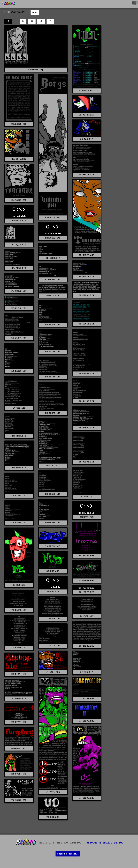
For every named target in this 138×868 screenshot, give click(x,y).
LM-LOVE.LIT (53, 466)
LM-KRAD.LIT (19, 436)
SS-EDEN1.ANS (53, 546)
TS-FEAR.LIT (87, 616)
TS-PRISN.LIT (19, 648)
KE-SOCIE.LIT (87, 324)
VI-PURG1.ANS (19, 748)
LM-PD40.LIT (87, 497)
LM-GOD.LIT (19, 408)
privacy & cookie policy (105, 843)
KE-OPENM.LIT (19, 308)
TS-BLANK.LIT (19, 610)
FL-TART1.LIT (87, 277)
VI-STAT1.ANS (19, 774)
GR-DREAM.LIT (87, 295)
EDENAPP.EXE (19, 221)
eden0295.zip (36, 70)
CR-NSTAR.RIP (87, 115)
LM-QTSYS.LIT (19, 496)
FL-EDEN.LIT (53, 258)
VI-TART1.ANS (19, 800)
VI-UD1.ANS (53, 817)
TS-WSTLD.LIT (53, 646)
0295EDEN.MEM (87, 91)
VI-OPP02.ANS (87, 721)
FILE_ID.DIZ (19, 245)
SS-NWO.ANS (53, 571)
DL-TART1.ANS (19, 200)
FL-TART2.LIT (53, 280)
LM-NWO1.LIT (19, 468)
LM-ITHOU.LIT (87, 428)
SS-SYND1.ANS (87, 581)
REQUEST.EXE (87, 517)
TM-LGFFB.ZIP (87, 592)
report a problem (68, 854)
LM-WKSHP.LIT (19, 523)
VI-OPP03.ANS (87, 798)
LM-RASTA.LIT (53, 523)
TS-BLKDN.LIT (53, 619)
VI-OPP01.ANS (19, 722)
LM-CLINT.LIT (19, 338)
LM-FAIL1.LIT (19, 371)
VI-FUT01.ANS (87, 699)
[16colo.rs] (8, 4)
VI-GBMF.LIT (19, 699)
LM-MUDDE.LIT (87, 462)
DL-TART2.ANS (87, 255)
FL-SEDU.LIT (19, 268)
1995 (8, 12)
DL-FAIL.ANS (19, 159)
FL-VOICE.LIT (19, 291)
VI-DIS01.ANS (19, 674)
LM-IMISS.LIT (87, 401)
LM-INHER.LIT (53, 413)
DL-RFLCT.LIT (87, 175)
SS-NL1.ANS (19, 585)
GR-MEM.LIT (53, 296)
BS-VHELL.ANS (53, 218)
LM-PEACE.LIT (53, 494)
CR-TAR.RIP (87, 139)
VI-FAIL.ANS (53, 792)
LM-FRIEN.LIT (53, 377)
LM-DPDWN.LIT (87, 374)
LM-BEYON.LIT (53, 325)
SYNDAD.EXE (53, 592)
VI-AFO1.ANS (53, 672)
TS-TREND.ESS (87, 646)
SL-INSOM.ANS (87, 556)
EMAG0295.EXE (53, 238)
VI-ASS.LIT (87, 672)
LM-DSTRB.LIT (53, 352)
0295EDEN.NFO (19, 124)
